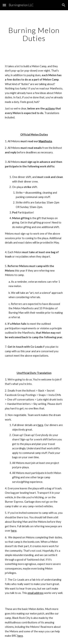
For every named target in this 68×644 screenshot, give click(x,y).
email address (36, 593)
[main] (34, 34)
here (40, 425)
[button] (4, 5)
